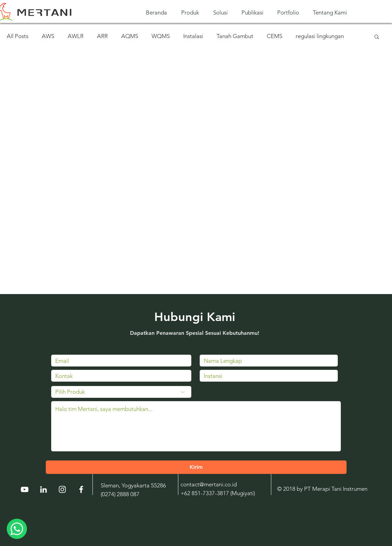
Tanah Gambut (235, 36)
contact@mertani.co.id (209, 484)
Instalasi (193, 36)
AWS (48, 36)
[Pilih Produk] (121, 392)
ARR (102, 36)
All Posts (18, 36)
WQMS (161, 36)
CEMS (274, 36)
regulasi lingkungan (320, 36)
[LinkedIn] (43, 489)
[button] (192, 13)
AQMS (130, 36)
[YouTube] (25, 489)
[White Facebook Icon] (81, 489)
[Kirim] (196, 467)
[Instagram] (62, 489)
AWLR (76, 36)
